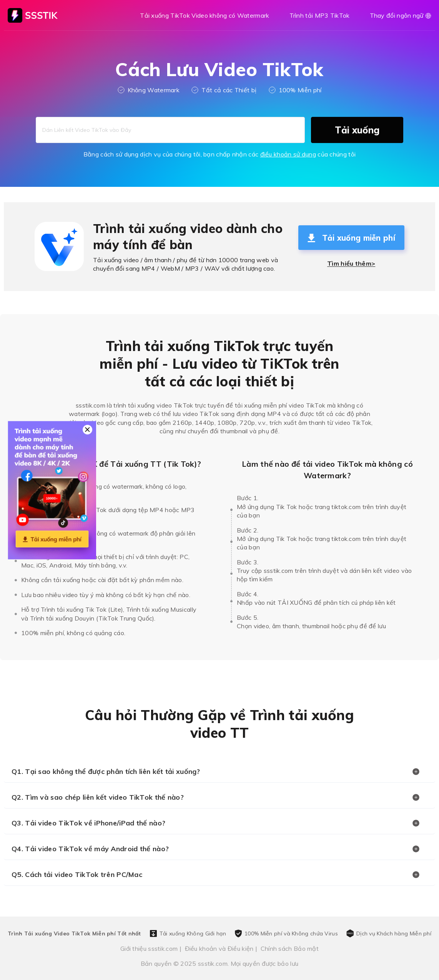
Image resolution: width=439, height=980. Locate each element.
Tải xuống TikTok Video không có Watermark (205, 15)
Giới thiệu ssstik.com (149, 948)
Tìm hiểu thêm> (351, 263)
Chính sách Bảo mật (290, 948)
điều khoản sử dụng (288, 154)
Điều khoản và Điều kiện (219, 948)
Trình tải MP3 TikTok (320, 15)
